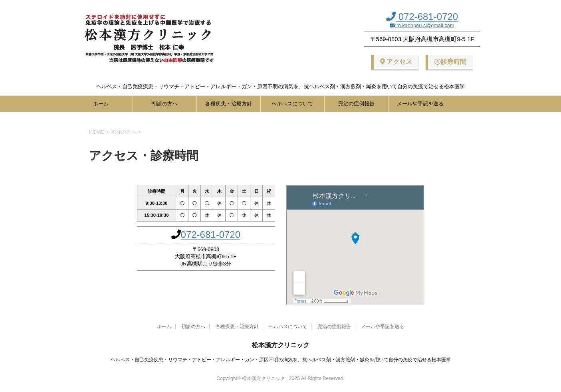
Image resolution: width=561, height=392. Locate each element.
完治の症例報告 (356, 104)
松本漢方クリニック (281, 345)
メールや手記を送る (420, 104)
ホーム (101, 104)
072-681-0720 (427, 17)
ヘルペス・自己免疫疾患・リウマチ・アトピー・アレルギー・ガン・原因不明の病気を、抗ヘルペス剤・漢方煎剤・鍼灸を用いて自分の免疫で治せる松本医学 (281, 360)
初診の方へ (165, 104)
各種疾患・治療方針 (229, 104)
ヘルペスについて (292, 104)
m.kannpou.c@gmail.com (424, 25)
